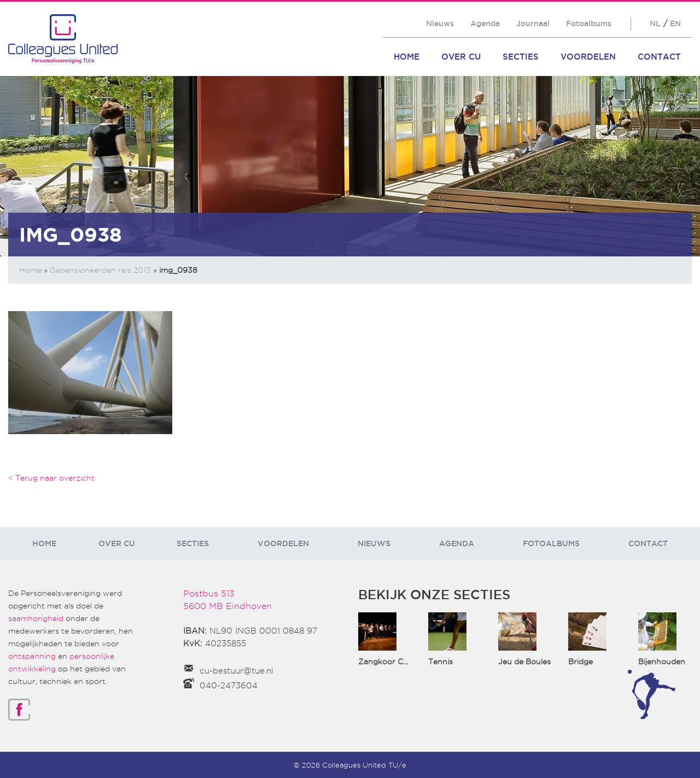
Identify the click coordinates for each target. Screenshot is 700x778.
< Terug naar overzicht (51, 478)
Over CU (461, 57)
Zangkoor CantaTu (394, 662)
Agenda (485, 24)
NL (655, 24)
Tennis (441, 662)
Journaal (533, 24)
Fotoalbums (589, 24)
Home (407, 57)
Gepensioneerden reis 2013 (100, 270)
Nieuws (440, 24)
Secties (521, 57)
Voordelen (588, 57)
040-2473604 (229, 686)
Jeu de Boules (524, 662)
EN (675, 24)
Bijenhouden (662, 662)
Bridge (581, 662)
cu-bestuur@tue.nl (237, 671)
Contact (659, 57)
